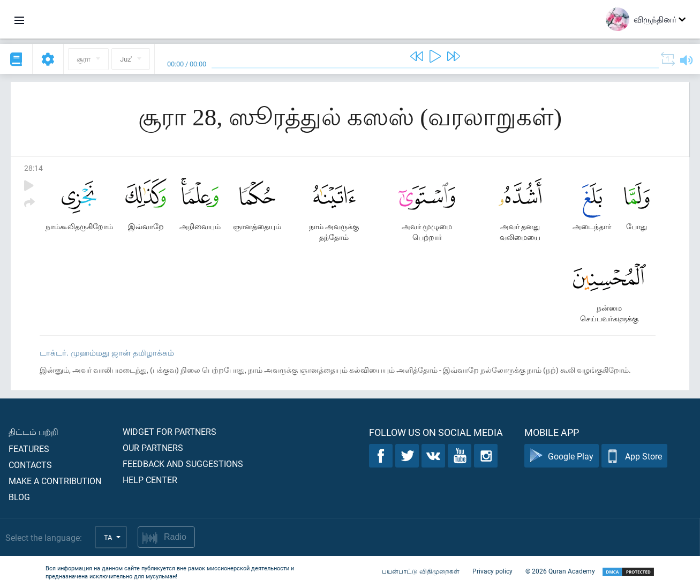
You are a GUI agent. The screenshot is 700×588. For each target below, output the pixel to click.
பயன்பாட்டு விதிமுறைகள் (421, 571)
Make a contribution (55, 481)
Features (29, 448)
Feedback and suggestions (183, 463)
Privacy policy (492, 571)
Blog (19, 497)
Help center (150, 480)
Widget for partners (170, 431)
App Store (634, 456)
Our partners (153, 447)
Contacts (30, 465)
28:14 (33, 168)
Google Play (562, 456)
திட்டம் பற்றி (33, 431)
